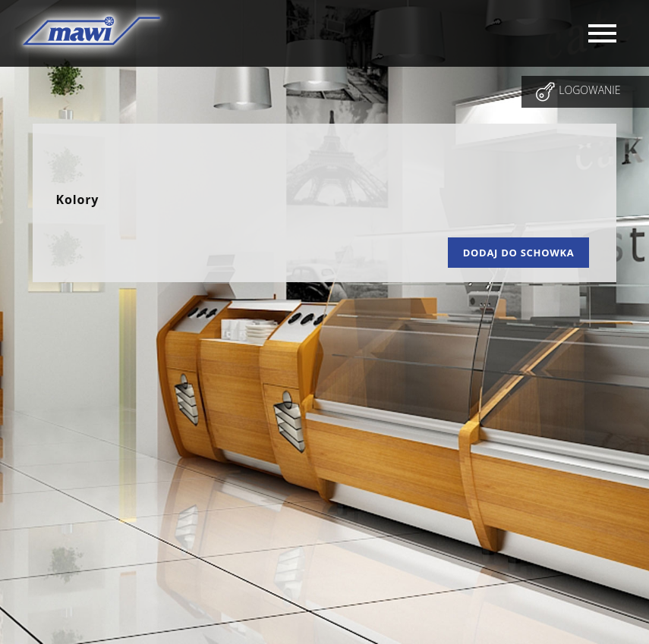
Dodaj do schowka (519, 253)
